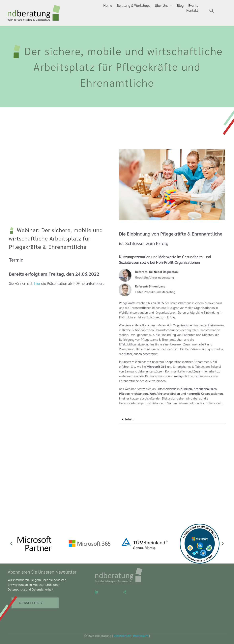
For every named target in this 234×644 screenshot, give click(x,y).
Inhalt (129, 419)
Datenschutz (122, 636)
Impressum (141, 636)
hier (37, 287)
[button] (172, 419)
